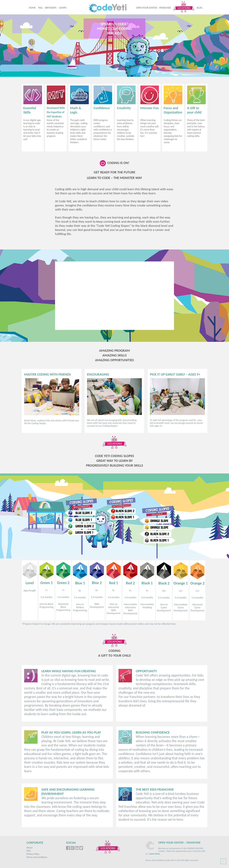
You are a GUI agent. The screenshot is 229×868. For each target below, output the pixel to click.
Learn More (155, 854)
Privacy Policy (33, 854)
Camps (63, 8)
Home (32, 8)
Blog (200, 8)
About (29, 848)
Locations (184, 7)
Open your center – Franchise (154, 8)
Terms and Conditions (37, 857)
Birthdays (51, 8)
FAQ (40, 8)
